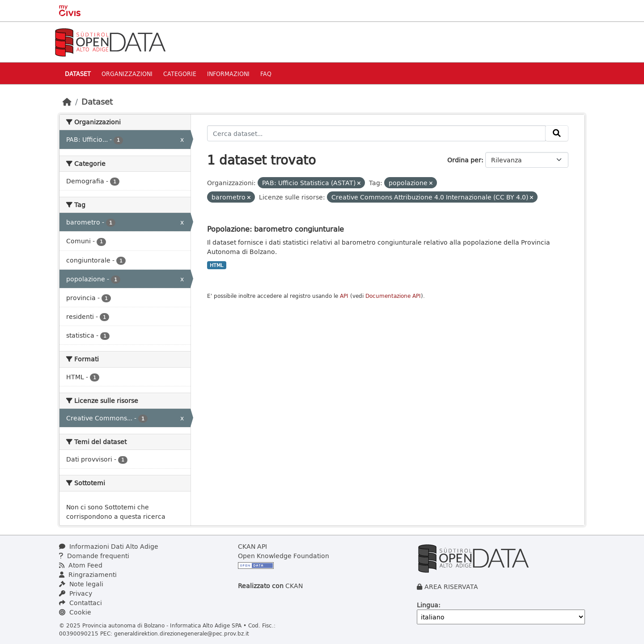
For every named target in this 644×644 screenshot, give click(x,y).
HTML (216, 265)
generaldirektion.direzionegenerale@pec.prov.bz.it (182, 633)
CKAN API (252, 546)
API (344, 296)
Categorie (180, 74)
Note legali (81, 584)
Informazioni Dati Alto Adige (109, 546)
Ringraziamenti (88, 574)
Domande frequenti (94, 556)
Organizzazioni (127, 74)
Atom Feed (81, 565)
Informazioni (228, 74)
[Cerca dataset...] (377, 133)
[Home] (67, 102)
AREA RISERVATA (451, 587)
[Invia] (557, 133)
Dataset (78, 74)
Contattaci (80, 603)
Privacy (76, 593)
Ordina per (464, 160)
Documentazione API (393, 296)
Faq (266, 74)
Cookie (75, 612)
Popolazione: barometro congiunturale (275, 229)
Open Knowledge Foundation (284, 556)
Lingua (428, 605)
